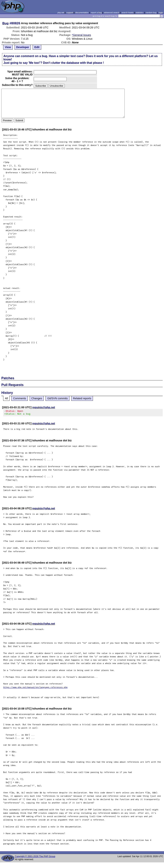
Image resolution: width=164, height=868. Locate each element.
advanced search (112, 13)
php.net (61, 13)
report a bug (96, 13)
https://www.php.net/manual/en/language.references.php (35, 688)
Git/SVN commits (57, 398)
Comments (20, 398)
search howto (127, 13)
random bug (151, 13)
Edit (37, 47)
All (6, 398)
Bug (6, 23)
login (161, 13)
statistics (140, 13)
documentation (82, 13)
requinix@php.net (44, 407)
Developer (23, 47)
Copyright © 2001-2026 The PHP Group (35, 858)
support (70, 13)
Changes (37, 398)
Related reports (82, 398)
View (8, 47)
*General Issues (81, 35)
